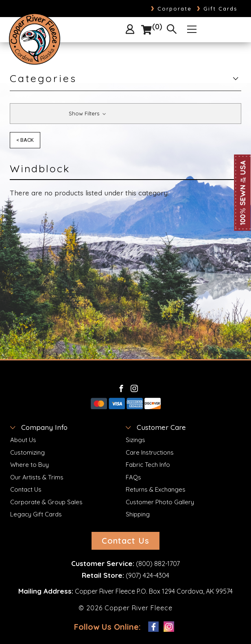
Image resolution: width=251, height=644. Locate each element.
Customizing (27, 452)
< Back (25, 140)
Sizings (135, 440)
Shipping (138, 514)
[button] (125, 114)
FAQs (133, 477)
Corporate (171, 9)
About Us (23, 440)
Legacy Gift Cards (36, 514)
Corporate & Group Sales (46, 502)
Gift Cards (217, 9)
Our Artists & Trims (37, 477)
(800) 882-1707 (158, 564)
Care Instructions (150, 452)
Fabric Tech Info (148, 465)
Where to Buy (29, 465)
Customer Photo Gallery (160, 502)
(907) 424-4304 (147, 575)
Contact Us (26, 489)
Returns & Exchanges (156, 489)
